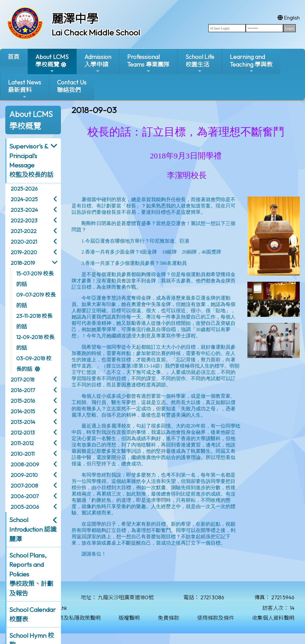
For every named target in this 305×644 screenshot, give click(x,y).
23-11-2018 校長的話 (34, 321)
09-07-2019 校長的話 (36, 300)
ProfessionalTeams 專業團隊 (148, 63)
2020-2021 (24, 242)
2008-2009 (25, 464)
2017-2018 (23, 380)
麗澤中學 (75, 19)
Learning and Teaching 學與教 (251, 63)
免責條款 (169, 618)
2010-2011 (23, 454)
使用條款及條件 (216, 618)
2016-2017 (23, 390)
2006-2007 (25, 496)
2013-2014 (23, 422)
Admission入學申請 (98, 63)
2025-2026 (24, 189)
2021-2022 (24, 231)
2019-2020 (24, 252)
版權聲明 (129, 618)
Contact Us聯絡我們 (72, 86)
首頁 (14, 57)
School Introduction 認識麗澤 (33, 529)
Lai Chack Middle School (96, 32)
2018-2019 (23, 263)
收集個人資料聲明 (273, 618)
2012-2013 (23, 433)
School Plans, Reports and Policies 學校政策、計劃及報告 (31, 574)
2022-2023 (24, 220)
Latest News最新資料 (25, 89)
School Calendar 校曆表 (32, 614)
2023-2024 (24, 210)
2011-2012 (22, 443)
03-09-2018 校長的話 (34, 364)
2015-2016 (23, 401)
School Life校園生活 (200, 63)
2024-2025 (24, 199)
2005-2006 (25, 507)
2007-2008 (24, 486)
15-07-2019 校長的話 (35, 279)
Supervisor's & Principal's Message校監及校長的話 (31, 160)
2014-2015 (23, 411)
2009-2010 (24, 475)
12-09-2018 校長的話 (35, 342)
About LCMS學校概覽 (52, 63)
